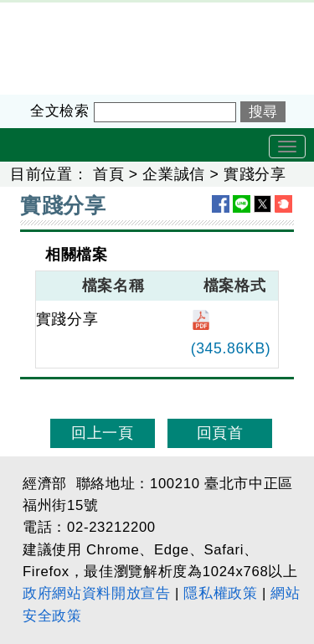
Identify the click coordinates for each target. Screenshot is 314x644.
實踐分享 (255, 174)
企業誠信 (174, 174)
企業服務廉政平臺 (62, 13)
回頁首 (220, 433)
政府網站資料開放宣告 (97, 593)
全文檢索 (60, 111)
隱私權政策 (220, 593)
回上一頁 (103, 433)
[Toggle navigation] (287, 147)
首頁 (108, 174)
